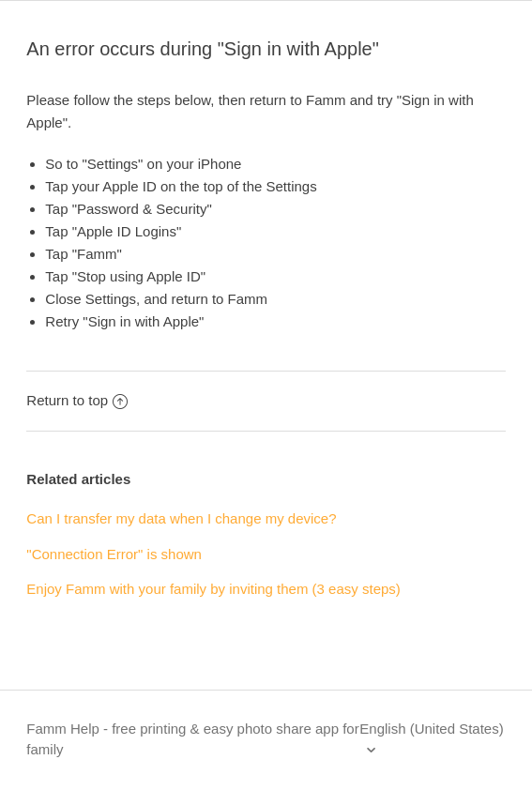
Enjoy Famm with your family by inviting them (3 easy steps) (213, 589)
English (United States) (431, 729)
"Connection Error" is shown (114, 554)
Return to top (77, 400)
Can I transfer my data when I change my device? (181, 518)
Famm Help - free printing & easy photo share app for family (192, 739)
